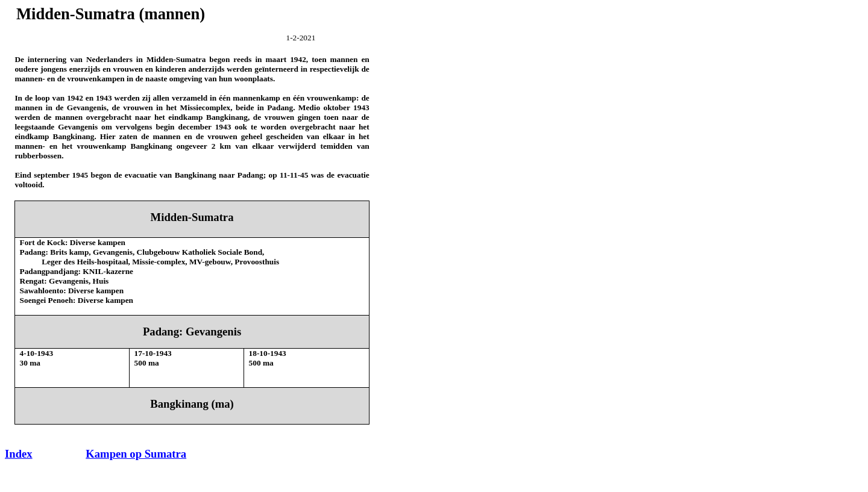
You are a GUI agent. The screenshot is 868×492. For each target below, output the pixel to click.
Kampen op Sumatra (136, 454)
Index (19, 454)
